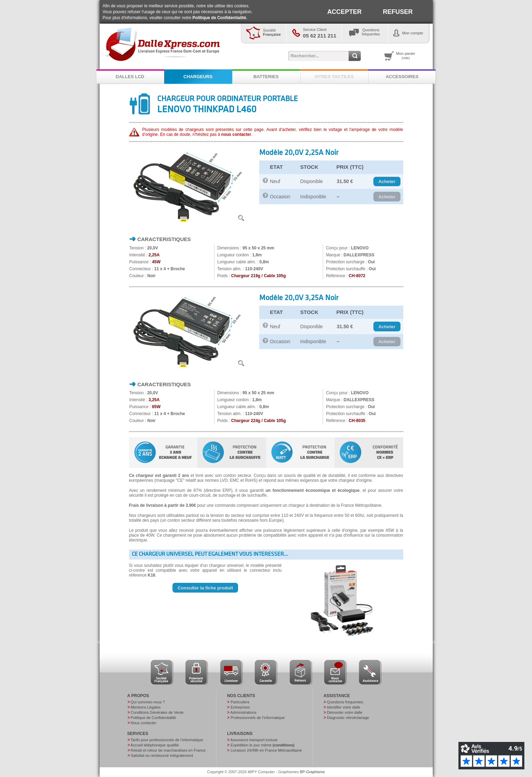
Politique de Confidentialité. (220, 18)
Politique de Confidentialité (153, 718)
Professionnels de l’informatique (257, 718)
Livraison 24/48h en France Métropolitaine (266, 750)
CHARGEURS (198, 77)
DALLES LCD (130, 77)
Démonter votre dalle (345, 712)
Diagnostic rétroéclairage (348, 718)
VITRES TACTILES (334, 77)
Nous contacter (144, 723)
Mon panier (406, 56)
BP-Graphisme (312, 772)
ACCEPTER (344, 12)
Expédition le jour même (262, 745)
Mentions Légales (146, 707)
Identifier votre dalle (344, 707)
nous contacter (236, 134)
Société (272, 32)
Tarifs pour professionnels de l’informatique (167, 740)
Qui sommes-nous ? (148, 702)
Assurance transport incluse (254, 740)
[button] (387, 182)
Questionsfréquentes (371, 32)
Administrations (243, 712)
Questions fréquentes (345, 702)
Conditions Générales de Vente (157, 712)
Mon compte (413, 33)
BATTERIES (266, 77)
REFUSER (398, 12)
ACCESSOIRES (402, 77)
